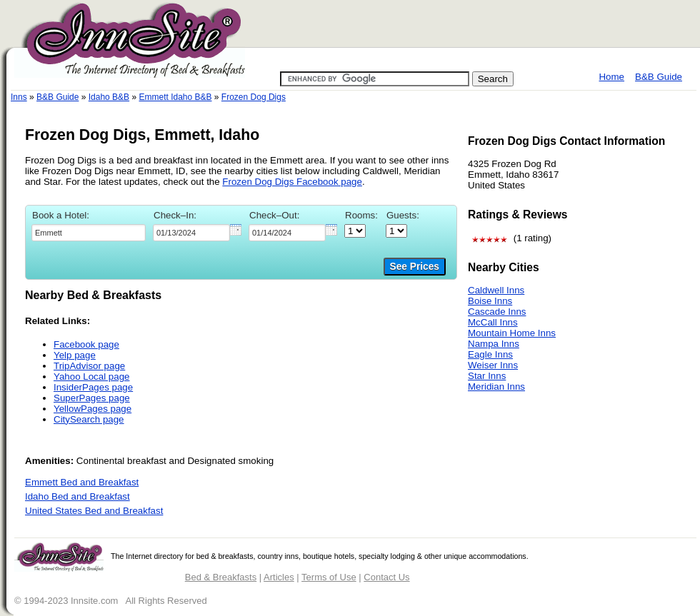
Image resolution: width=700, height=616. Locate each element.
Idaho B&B (109, 97)
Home (611, 77)
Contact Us (386, 577)
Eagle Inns (490, 354)
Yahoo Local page (91, 377)
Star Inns (487, 376)
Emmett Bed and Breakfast (82, 482)
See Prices (415, 267)
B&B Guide (659, 77)
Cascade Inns (497, 312)
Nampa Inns (494, 344)
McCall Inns (493, 322)
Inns (19, 97)
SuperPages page (92, 398)
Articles (279, 577)
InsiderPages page (93, 387)
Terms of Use (329, 577)
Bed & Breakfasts (221, 577)
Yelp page (75, 355)
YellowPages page (92, 409)
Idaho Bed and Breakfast (77, 496)
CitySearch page (89, 419)
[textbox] (89, 233)
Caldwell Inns (496, 290)
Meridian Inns (496, 387)
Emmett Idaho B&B (175, 97)
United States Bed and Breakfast (94, 511)
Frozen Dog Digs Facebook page (292, 182)
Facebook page (86, 344)
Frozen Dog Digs (254, 97)
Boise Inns (490, 301)
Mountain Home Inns (512, 333)
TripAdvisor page (89, 366)
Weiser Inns (493, 365)
